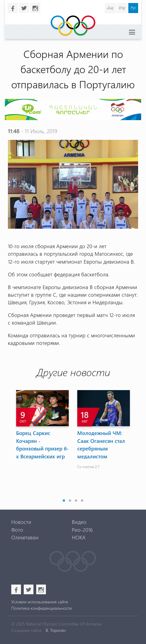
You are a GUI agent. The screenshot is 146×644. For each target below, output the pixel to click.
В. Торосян (56, 630)
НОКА (79, 537)
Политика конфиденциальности (42, 608)
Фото (17, 530)
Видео (79, 522)
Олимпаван (25, 537)
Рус (133, 7)
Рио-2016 (82, 530)
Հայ (110, 7)
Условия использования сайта (40, 602)
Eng (122, 7)
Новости (21, 522)
